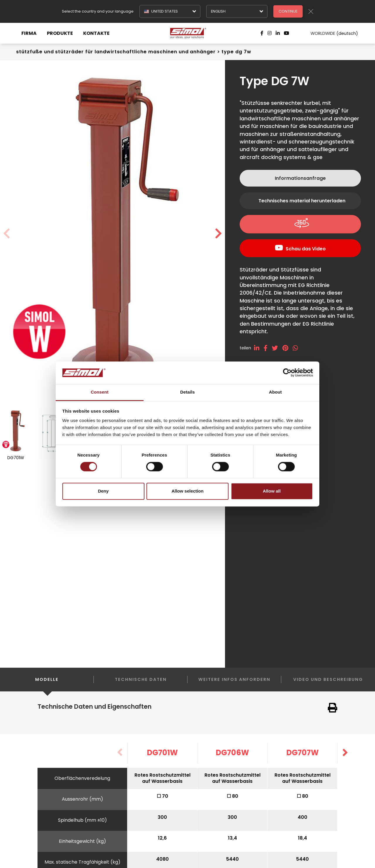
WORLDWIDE (330, 33)
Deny (103, 491)
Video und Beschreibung (328, 679)
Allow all (272, 491)
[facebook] (268, 348)
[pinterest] (288, 348)
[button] (218, 234)
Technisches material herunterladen (302, 201)
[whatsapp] (298, 348)
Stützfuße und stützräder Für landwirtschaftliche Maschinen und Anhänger (116, 52)
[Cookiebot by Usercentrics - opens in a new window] (287, 373)
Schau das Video (306, 249)
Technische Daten (141, 679)
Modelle (47, 684)
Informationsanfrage (300, 178)
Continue (288, 11)
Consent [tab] (100, 392)
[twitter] (277, 348)
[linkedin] (259, 348)
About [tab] (275, 392)
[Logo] (187, 33)
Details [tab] (187, 392)
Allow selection (187, 491)
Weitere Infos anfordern (234, 679)
